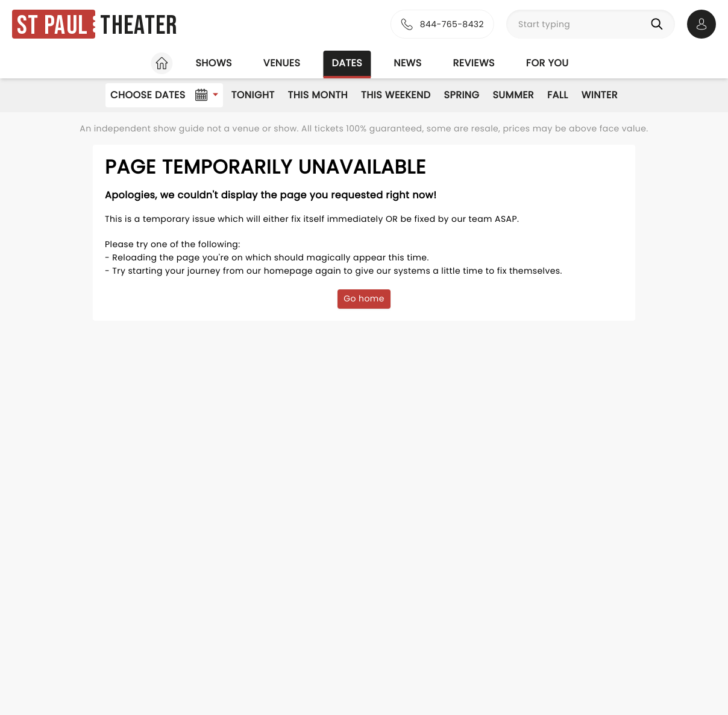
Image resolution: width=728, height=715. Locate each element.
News (407, 63)
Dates (347, 63)
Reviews (474, 63)
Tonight (253, 95)
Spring (462, 95)
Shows (213, 63)
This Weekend (396, 95)
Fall (558, 95)
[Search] (659, 24)
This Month (318, 95)
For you (548, 63)
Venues (282, 63)
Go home (364, 298)
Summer (513, 95)
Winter (600, 95)
